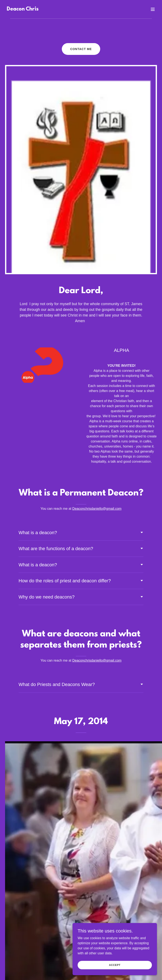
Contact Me (81, 49)
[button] (153, 9)
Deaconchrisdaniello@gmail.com (97, 509)
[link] (23, 9)
